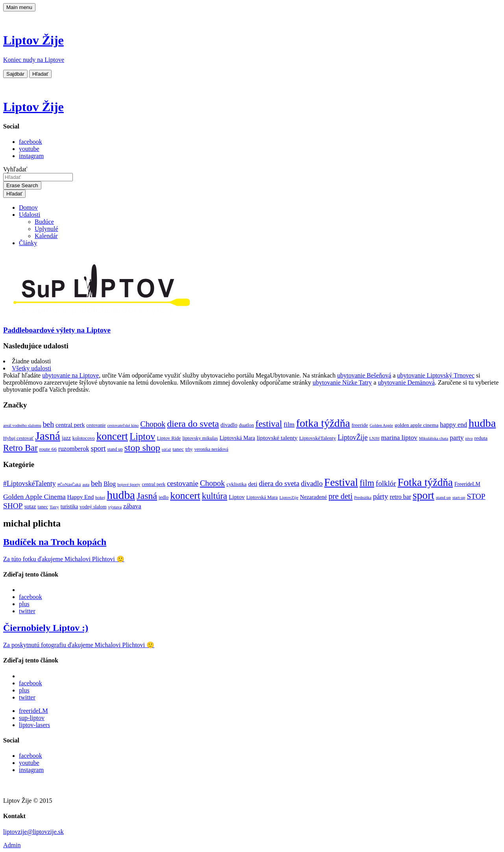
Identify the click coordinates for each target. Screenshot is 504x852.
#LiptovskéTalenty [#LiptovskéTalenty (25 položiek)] (30, 484)
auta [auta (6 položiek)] (86, 485)
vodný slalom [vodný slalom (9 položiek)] (93, 507)
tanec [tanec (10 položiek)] (178, 449)
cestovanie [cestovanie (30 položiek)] (183, 483)
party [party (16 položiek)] (457, 438)
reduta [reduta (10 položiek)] (481, 438)
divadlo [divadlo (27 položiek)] (312, 484)
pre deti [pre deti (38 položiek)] (340, 496)
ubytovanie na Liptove (70, 375)
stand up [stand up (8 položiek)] (115, 449)
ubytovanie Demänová (406, 382)
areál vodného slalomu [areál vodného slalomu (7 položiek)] (22, 425)
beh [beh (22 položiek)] (48, 424)
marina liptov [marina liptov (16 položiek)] (399, 438)
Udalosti (30, 215)
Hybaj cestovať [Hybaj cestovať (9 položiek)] (18, 438)
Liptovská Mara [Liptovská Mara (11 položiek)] (237, 438)
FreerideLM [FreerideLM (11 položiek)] (467, 484)
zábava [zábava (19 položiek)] (132, 506)
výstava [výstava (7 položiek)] (115, 507)
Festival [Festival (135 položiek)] (341, 482)
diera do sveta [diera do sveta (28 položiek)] (279, 484)
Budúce (44, 222)
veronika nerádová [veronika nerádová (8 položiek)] (211, 449)
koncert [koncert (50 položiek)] (112, 436)
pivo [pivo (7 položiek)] (469, 438)
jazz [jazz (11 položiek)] (66, 438)
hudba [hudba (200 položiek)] (121, 495)
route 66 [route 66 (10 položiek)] (48, 449)
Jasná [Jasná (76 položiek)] (147, 496)
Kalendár (46, 236)
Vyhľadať (15, 169)
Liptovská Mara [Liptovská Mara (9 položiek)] (262, 497)
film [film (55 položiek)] (367, 483)
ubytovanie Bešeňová (364, 375)
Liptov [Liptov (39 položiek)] (142, 436)
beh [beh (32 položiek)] (96, 483)
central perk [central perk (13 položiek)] (70, 425)
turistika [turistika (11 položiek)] (69, 507)
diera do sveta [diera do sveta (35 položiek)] (193, 424)
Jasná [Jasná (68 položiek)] (48, 436)
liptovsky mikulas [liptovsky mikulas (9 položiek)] (200, 438)
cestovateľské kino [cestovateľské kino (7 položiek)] (123, 425)
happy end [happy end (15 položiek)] (453, 425)
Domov (28, 207)
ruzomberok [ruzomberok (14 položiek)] (74, 449)
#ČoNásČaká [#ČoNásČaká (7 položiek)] (69, 484)
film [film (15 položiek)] (289, 425)
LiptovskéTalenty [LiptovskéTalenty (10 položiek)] (318, 438)
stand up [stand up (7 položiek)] (443, 497)
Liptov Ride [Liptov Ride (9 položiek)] (169, 438)
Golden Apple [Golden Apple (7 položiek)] (382, 425)
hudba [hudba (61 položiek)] (482, 423)
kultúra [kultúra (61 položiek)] (215, 496)
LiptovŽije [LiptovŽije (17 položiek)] (353, 437)
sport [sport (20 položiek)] (98, 448)
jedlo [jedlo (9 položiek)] (164, 497)
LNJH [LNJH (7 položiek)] (374, 438)
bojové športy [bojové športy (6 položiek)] (129, 485)
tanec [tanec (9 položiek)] (43, 507)
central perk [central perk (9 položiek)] (154, 484)
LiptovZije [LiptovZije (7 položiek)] (289, 497)
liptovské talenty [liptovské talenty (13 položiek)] (277, 438)
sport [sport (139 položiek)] (423, 495)
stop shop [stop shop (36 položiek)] (142, 448)
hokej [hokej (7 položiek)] (100, 497)
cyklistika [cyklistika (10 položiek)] (236, 484)
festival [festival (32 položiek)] (269, 424)
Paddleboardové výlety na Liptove (57, 330)
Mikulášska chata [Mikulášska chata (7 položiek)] (434, 438)
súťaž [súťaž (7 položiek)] (167, 449)
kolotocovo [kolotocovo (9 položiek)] (84, 438)
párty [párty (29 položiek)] (381, 496)
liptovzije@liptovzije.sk (33, 832)
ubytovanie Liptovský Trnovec (436, 375)
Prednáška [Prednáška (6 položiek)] (363, 498)
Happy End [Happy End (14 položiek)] (81, 497)
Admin (12, 845)
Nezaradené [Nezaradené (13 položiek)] (314, 497)
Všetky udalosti (31, 368)
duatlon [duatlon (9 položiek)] (246, 425)
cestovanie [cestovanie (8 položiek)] (96, 425)
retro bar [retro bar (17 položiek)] (400, 497)
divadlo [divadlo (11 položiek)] (229, 425)
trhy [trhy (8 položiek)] (189, 449)
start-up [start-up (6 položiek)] (459, 498)
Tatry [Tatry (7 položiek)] (54, 507)
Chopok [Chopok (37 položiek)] (213, 483)
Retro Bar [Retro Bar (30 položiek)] (20, 448)
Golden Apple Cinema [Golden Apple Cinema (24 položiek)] (34, 497)
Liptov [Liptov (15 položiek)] (237, 497)
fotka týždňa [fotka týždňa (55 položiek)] (323, 423)
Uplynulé (46, 229)
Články (28, 243)
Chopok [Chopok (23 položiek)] (153, 424)
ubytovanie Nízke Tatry (342, 382)
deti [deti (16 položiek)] (253, 484)
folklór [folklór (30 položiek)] (386, 483)
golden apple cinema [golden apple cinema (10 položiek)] (416, 425)
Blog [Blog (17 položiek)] (110, 484)
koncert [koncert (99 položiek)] (185, 496)
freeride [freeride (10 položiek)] (360, 425)
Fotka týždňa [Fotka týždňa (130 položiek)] (425, 482)
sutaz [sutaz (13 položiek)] (30, 506)
